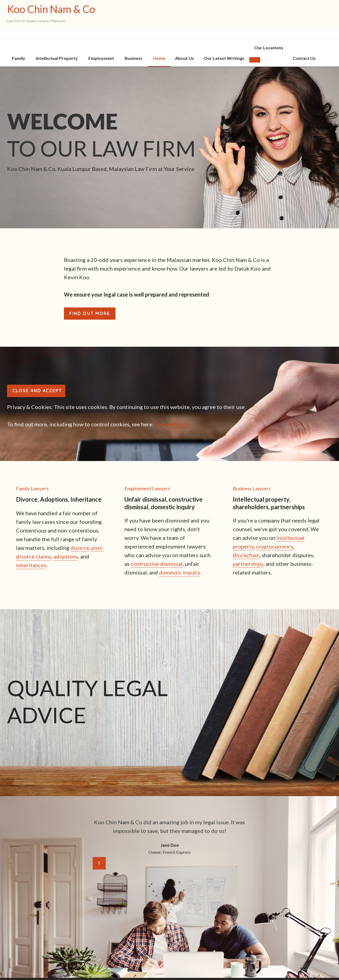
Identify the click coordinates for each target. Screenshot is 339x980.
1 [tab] (99, 863)
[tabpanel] (170, 837)
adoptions (66, 556)
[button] (255, 60)
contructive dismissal (157, 564)
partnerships (248, 564)
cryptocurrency (275, 546)
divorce (80, 548)
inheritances (31, 565)
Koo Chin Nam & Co (51, 9)
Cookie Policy (172, 424)
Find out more (90, 313)
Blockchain (246, 555)
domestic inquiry (180, 572)
